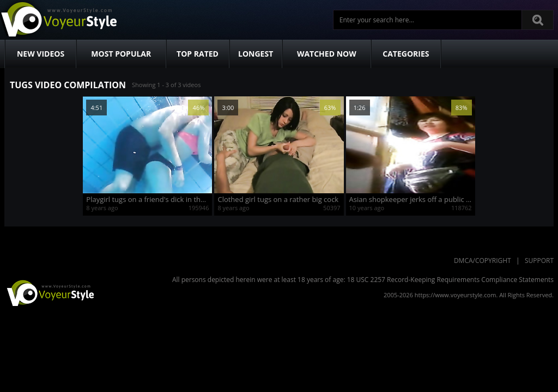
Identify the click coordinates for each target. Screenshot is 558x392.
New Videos (41, 54)
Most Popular (121, 54)
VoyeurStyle (49, 292)
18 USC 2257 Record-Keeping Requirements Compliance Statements (450, 280)
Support (539, 261)
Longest (256, 54)
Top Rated (198, 54)
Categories (406, 54)
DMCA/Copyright (483, 261)
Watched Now (327, 54)
